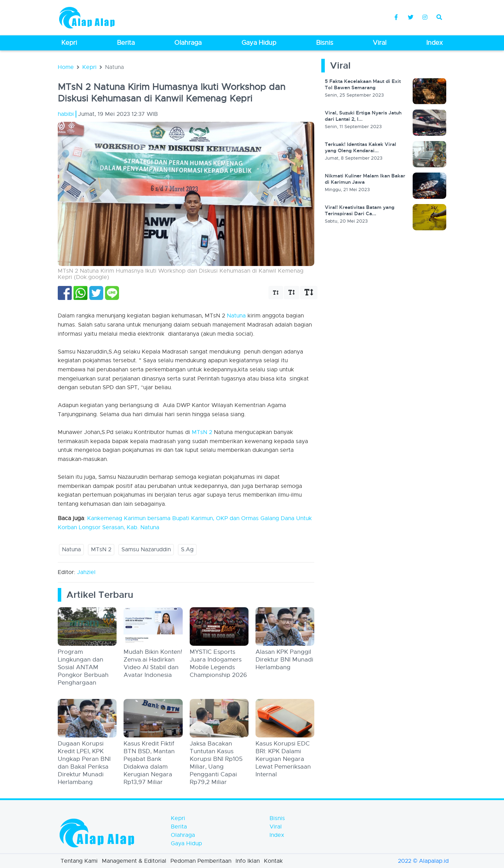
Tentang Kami (79, 861)
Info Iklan (248, 861)
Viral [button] (380, 43)
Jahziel (86, 572)
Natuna (236, 316)
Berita (179, 827)
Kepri (89, 67)
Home (66, 67)
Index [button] (435, 43)
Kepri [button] (69, 43)
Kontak (273, 861)
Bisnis (277, 818)
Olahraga (183, 835)
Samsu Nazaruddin (146, 549)
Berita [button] (126, 43)
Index (277, 835)
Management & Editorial (134, 861)
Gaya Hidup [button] (259, 43)
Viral (276, 827)
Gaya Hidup (186, 843)
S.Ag (187, 549)
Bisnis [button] (325, 43)
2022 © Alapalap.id (423, 861)
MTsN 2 (202, 432)
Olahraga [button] (188, 43)
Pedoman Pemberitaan (201, 861)
